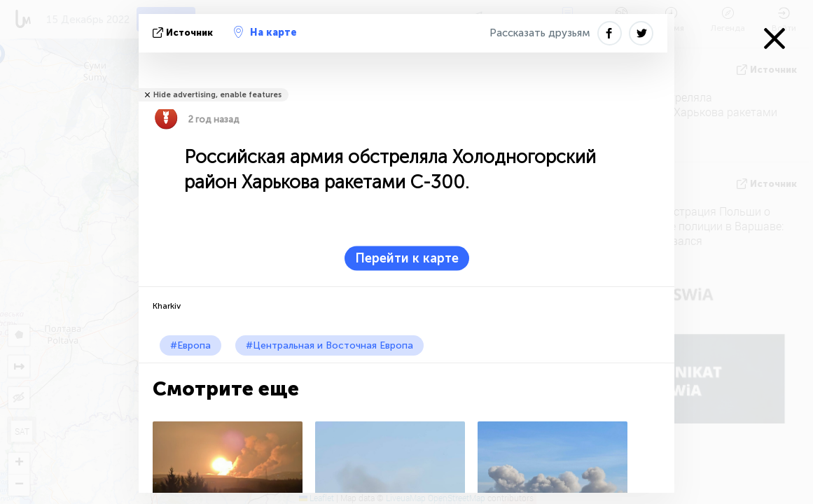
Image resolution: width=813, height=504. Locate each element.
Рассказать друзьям (540, 33)
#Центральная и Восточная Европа (329, 345)
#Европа (190, 345)
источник (184, 33)
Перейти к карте (407, 258)
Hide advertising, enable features (217, 95)
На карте (265, 32)
